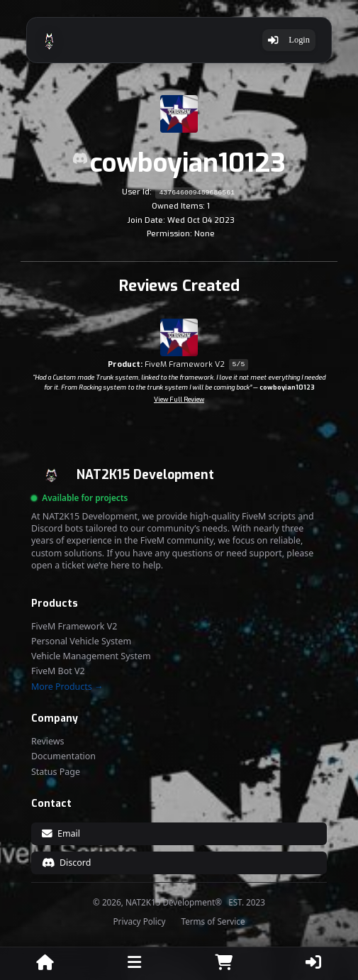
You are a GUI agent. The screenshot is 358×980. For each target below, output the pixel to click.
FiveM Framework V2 (74, 627)
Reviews (48, 742)
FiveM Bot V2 (58, 671)
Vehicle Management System (91, 656)
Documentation (63, 756)
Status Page (56, 772)
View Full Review (179, 400)
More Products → (67, 687)
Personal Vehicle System (81, 642)
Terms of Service (213, 922)
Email (61, 833)
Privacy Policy (140, 922)
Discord (67, 863)
